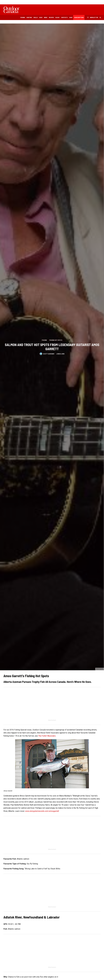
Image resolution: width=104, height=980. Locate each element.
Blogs (57, 17)
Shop (71, 17)
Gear (41, 17)
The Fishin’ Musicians (47, 736)
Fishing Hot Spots (56, 340)
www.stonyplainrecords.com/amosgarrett (42, 811)
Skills (36, 17)
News (46, 17)
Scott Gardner (49, 354)
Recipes (51, 17)
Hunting (29, 17)
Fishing (23, 17)
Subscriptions (79, 17)
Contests (64, 17)
